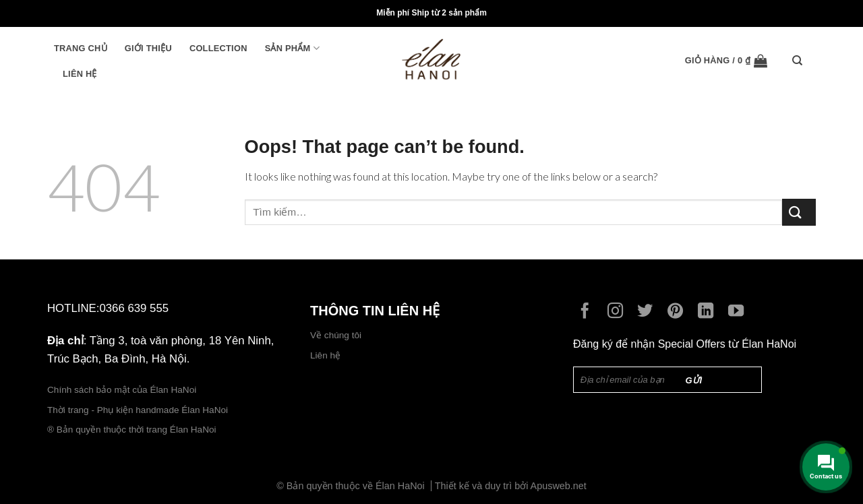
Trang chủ (81, 48)
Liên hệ (80, 74)
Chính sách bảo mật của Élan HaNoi (122, 390)
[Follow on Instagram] (619, 312)
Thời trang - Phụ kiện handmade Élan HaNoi (139, 410)
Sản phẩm (292, 48)
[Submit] (799, 212)
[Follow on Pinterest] (679, 312)
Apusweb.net (559, 486)
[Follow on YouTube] (739, 312)
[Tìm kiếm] (801, 61)
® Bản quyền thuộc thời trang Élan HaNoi (132, 430)
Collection (218, 48)
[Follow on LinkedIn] (709, 312)
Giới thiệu (148, 48)
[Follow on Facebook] (588, 312)
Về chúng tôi (336, 335)
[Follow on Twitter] (648, 312)
